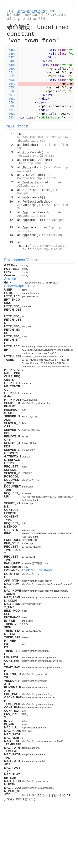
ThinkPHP (28, 795)
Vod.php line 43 (30, 193)
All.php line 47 (30, 186)
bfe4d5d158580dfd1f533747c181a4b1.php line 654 (38, 17)
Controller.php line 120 (37, 178)
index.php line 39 (48, 249)
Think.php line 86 (32, 163)
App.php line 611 (31, 216)
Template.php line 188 (36, 156)
